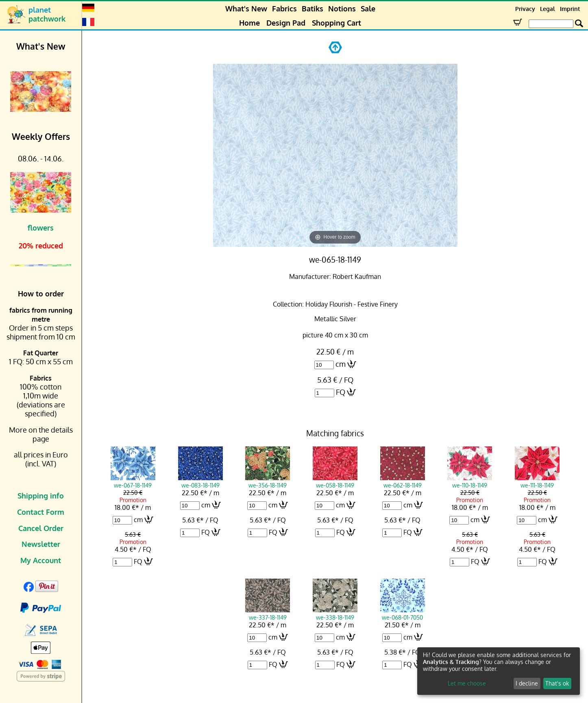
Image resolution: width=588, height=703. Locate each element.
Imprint (570, 9)
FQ (341, 392)
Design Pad (286, 23)
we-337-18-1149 (268, 614)
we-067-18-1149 (133, 481)
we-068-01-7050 (403, 614)
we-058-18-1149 (335, 481)
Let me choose (467, 683)
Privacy (525, 9)
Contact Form (41, 512)
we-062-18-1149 (403, 481)
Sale (368, 9)
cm (341, 364)
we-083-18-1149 (200, 481)
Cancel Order (41, 528)
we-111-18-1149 (537, 481)
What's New (246, 9)
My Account (41, 560)
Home (249, 23)
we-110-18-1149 (470, 481)
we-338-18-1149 (335, 614)
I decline (527, 683)
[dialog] (499, 671)
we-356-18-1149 (268, 481)
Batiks (313, 9)
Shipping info (41, 496)
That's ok (557, 683)
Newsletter (41, 544)
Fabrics (284, 9)
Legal (548, 9)
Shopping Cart (336, 23)
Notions (342, 9)
